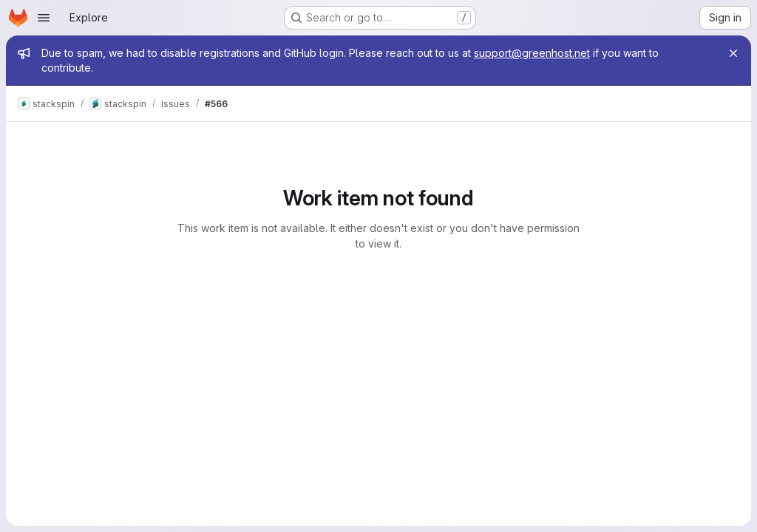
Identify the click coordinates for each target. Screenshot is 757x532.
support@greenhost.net (532, 53)
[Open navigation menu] (44, 18)
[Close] (733, 53)
